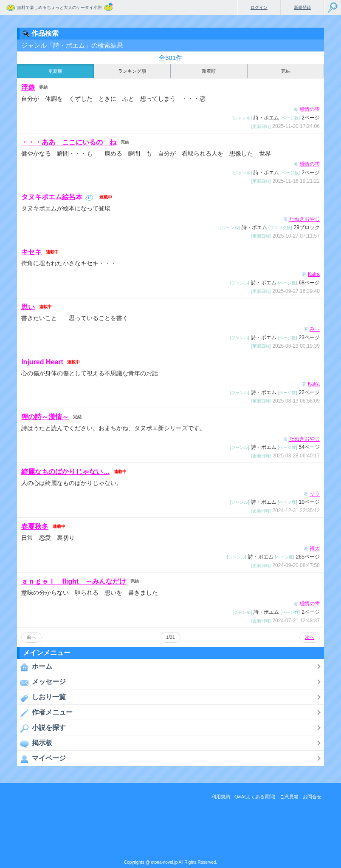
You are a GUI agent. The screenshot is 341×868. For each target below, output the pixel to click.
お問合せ (312, 797)
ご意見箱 (289, 797)
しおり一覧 (41, 698)
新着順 (209, 71)
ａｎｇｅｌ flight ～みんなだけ (74, 581)
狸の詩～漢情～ (45, 417)
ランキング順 (132, 71)
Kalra (314, 274)
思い (28, 307)
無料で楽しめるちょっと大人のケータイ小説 (59, 7)
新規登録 (302, 7)
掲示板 (35, 743)
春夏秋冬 (35, 526)
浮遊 (28, 87)
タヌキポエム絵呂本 (57, 197)
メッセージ (41, 682)
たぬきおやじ (304, 219)
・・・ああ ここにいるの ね (69, 142)
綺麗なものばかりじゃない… (65, 472)
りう (315, 494)
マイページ (41, 759)
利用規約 (221, 797)
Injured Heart (42, 362)
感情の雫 (310, 110)
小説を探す (41, 728)
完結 (286, 71)
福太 (315, 549)
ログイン (259, 7)
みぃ (315, 329)
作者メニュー (45, 713)
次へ (310, 637)
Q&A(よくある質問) (255, 797)
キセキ (31, 252)
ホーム (35, 667)
